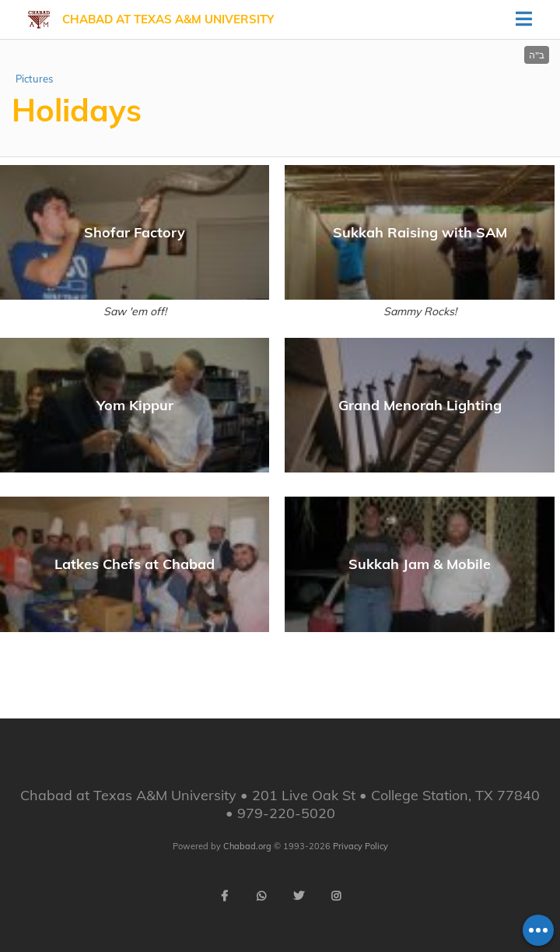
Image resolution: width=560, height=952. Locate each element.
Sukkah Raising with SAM (420, 232)
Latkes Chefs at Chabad (135, 564)
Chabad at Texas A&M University (168, 19)
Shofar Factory (135, 232)
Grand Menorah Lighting (420, 405)
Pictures (34, 79)
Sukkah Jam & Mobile (420, 564)
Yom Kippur (135, 405)
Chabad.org (247, 846)
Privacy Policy (360, 846)
